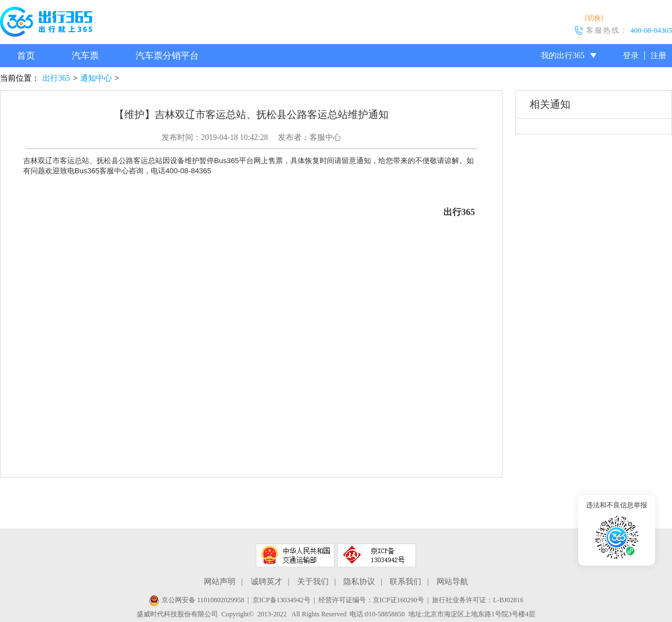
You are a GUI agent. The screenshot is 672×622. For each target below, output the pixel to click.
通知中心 (96, 78)
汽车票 (85, 56)
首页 (26, 56)
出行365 (56, 78)
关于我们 (313, 582)
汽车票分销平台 (167, 56)
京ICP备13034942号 (282, 600)
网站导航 (452, 582)
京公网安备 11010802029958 (197, 600)
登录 (631, 56)
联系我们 (405, 582)
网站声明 (220, 582)
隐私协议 (359, 582)
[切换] (594, 18)
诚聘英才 (267, 582)
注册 (658, 56)
